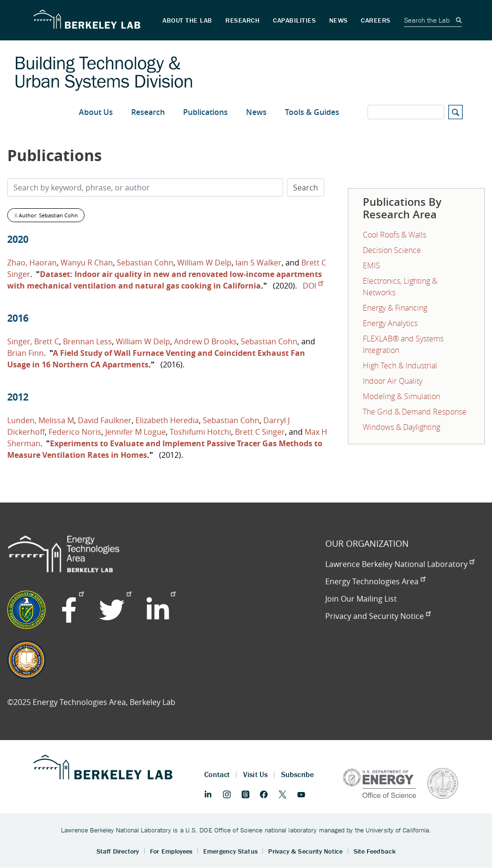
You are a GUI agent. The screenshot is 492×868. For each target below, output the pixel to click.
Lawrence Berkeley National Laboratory (400, 564)
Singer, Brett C (33, 341)
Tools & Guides (312, 112)
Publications (205, 112)
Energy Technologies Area (375, 581)
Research (148, 112)
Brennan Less (87, 341)
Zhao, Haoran (32, 263)
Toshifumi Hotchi (200, 432)
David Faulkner (105, 420)
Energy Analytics (390, 323)
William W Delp (204, 263)
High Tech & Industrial (400, 365)
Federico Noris (75, 432)
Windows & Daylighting (401, 427)
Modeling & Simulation (401, 396)
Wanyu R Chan (87, 263)
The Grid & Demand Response (415, 412)
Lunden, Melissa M (41, 420)
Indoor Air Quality (393, 381)
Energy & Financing (395, 308)
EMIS (371, 265)
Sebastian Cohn (145, 263)
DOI (313, 286)
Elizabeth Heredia (167, 420)
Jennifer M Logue (135, 432)
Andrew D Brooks (205, 341)
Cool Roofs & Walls (394, 235)
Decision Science (392, 250)
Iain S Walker (258, 263)
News (256, 112)
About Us (96, 112)
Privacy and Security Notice (378, 616)
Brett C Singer (260, 432)
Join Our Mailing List (361, 599)
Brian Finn (25, 353)
